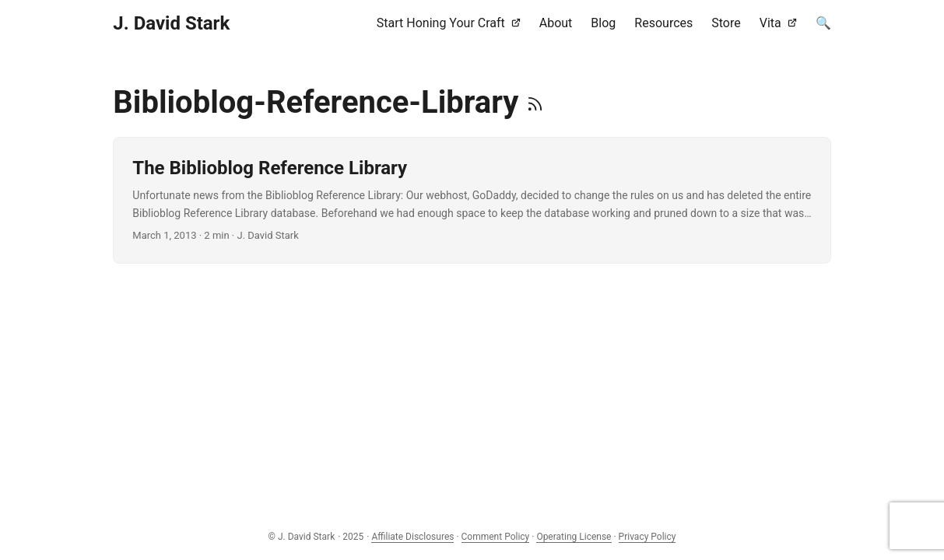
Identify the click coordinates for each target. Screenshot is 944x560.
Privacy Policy (647, 537)
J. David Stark (171, 23)
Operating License (574, 537)
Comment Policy (496, 537)
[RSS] (535, 102)
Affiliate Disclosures (412, 537)
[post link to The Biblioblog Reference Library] (472, 200)
